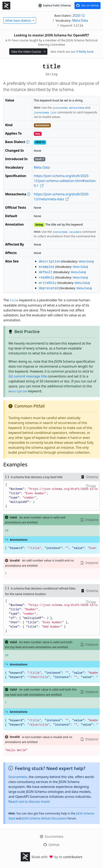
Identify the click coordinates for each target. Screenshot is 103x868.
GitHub (51, 845)
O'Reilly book (85, 52)
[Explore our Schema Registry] (55, 6)
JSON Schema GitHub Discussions (44, 818)
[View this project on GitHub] (88, 6)
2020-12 (79, 15)
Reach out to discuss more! (29, 802)
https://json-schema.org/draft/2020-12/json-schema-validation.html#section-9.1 (65, 181)
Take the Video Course (28, 52)
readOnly (47, 278)
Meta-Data (86, 261)
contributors (73, 857)
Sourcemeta (18, 777)
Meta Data (80, 20)
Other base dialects (18, 20)
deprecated (49, 288)
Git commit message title (28, 376)
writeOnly (48, 283)
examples (47, 267)
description (50, 262)
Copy (91, 486)
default (46, 272)
